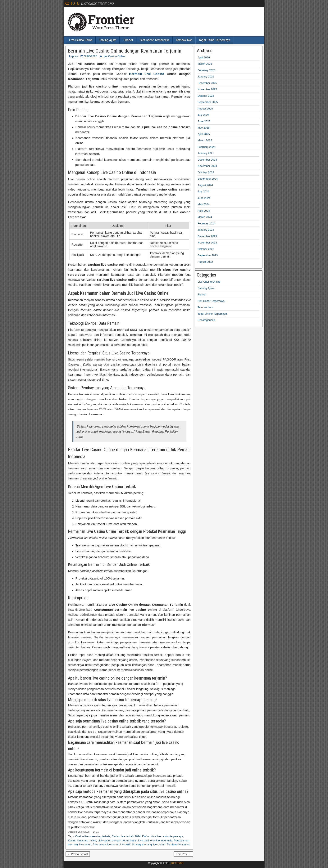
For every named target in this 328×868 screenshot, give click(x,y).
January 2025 (206, 153)
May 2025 (204, 128)
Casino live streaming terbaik (93, 836)
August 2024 (205, 185)
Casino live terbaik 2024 (126, 836)
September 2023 (208, 255)
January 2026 (206, 77)
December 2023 (207, 236)
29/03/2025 (90, 56)
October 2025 (206, 96)
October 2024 (206, 172)
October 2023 (206, 249)
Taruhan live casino (178, 844)
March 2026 (205, 64)
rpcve (75, 56)
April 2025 (204, 134)
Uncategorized (206, 320)
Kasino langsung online (82, 840)
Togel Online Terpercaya (214, 40)
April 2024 (204, 211)
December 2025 (207, 83)
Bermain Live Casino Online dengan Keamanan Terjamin (125, 51)
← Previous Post (78, 854)
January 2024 (206, 230)
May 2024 (204, 204)
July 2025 (204, 115)
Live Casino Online (81, 40)
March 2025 (205, 140)
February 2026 (207, 70)
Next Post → (183, 854)
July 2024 (204, 191)
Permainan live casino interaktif (112, 844)
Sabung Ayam (108, 40)
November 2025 (207, 89)
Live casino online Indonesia (155, 840)
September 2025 (208, 102)
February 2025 (207, 147)
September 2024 (208, 179)
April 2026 (204, 57)
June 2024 (204, 198)
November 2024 (207, 166)
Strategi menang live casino (149, 844)
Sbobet (128, 40)
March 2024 (205, 217)
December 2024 (207, 160)
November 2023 (207, 243)
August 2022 (205, 262)
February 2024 (207, 223)
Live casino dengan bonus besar (117, 840)
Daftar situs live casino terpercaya (163, 836)
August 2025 (205, 109)
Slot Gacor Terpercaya (155, 40)
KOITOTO (72, 3)
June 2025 (204, 121)
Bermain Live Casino (147, 74)
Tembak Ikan (184, 40)
